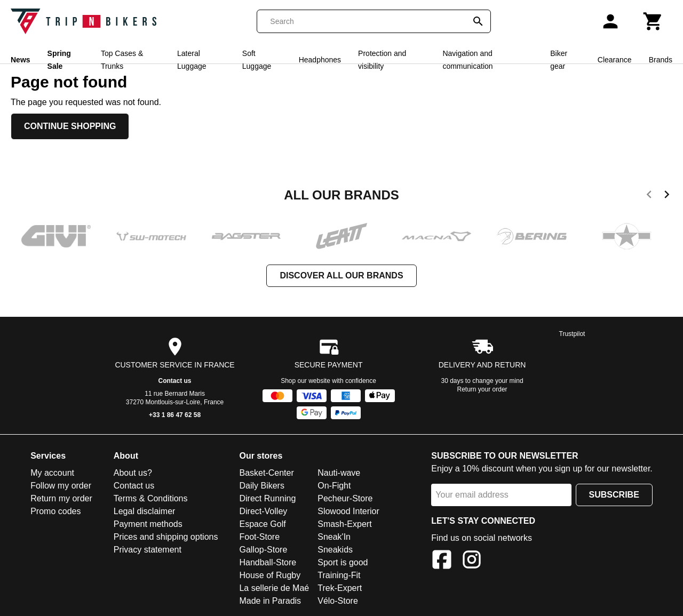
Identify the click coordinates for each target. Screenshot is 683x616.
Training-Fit (339, 575)
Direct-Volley (263, 511)
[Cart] (653, 21)
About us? (133, 473)
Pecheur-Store (345, 498)
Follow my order (61, 486)
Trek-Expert (340, 588)
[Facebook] (442, 561)
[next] (667, 196)
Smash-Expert (344, 524)
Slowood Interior (348, 511)
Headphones (320, 60)
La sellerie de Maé (274, 588)
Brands (661, 60)
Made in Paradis (270, 601)
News (21, 60)
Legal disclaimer (145, 511)
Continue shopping (70, 126)
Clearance (615, 60)
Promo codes (55, 511)
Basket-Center (266, 473)
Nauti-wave (339, 473)
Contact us (175, 381)
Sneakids (335, 550)
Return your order (482, 389)
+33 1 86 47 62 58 (175, 415)
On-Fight (334, 486)
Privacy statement (148, 550)
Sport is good (343, 562)
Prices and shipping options (166, 537)
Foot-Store (259, 537)
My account (52, 473)
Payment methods (148, 524)
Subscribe (614, 495)
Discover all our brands (341, 275)
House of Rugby (270, 575)
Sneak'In (334, 537)
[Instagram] (472, 561)
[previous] (649, 196)
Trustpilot (572, 334)
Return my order (61, 498)
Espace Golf (262, 524)
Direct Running (267, 498)
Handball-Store (268, 562)
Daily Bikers (261, 486)
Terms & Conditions (151, 498)
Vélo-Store (338, 601)
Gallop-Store (263, 550)
